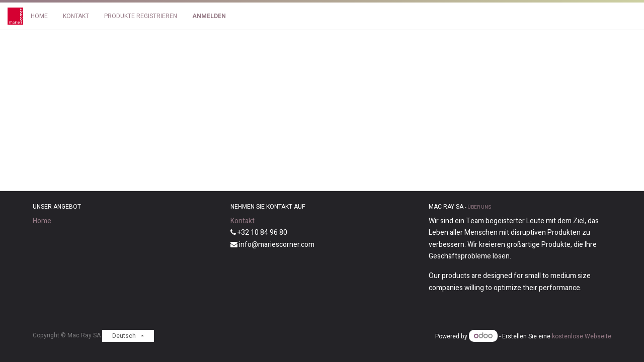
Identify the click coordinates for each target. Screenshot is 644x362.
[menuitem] (39, 16)
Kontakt (243, 221)
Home (42, 221)
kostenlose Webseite (582, 336)
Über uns (479, 207)
